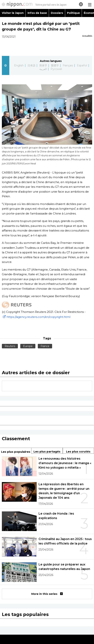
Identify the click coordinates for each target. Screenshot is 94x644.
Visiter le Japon (13, 13)
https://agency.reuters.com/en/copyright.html (36, 317)
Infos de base (37, 13)
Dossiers (57, 13)
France (45, 346)
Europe (28, 346)
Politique (73, 13)
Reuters (10, 346)
